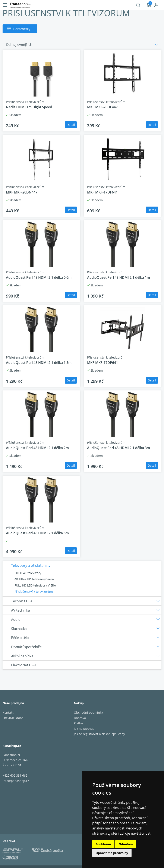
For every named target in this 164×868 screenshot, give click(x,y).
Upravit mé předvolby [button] (112, 853)
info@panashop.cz (16, 781)
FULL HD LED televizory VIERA (35, 585)
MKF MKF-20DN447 (22, 192)
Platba (78, 723)
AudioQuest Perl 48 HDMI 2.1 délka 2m (37, 448)
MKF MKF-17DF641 (102, 192)
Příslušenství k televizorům (34, 592)
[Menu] (5, 5)
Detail (71, 125)
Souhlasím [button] (103, 844)
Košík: (149, 5)
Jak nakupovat (84, 729)
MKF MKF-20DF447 (102, 107)
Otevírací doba (13, 718)
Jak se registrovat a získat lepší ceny (99, 734)
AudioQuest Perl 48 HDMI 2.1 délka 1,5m (39, 363)
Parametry (22, 29)
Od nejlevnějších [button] (19, 45)
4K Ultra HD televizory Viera (34, 579)
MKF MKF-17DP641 (102, 363)
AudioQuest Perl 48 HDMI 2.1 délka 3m (119, 448)
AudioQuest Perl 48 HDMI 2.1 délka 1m (119, 277)
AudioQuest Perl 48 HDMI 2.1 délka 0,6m (39, 277)
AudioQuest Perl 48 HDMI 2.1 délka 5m (37, 533)
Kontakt (8, 712)
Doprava (80, 718)
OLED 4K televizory (28, 573)
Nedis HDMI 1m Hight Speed (29, 107)
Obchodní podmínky (88, 712)
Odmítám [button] (126, 844)
